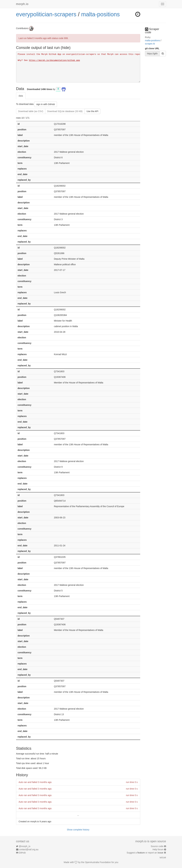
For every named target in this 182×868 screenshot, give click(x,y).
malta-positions (100, 14)
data (21, 96)
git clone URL (152, 48)
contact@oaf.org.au (29, 849)
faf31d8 (163, 858)
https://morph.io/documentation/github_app (54, 60)
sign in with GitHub (46, 104)
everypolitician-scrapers (46, 14)
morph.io (22, 4)
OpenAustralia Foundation (98, 862)
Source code (157, 846)
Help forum (158, 849)
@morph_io (24, 846)
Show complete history (78, 830)
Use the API (93, 111)
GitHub (22, 853)
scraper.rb (150, 44)
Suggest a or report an (145, 853)
